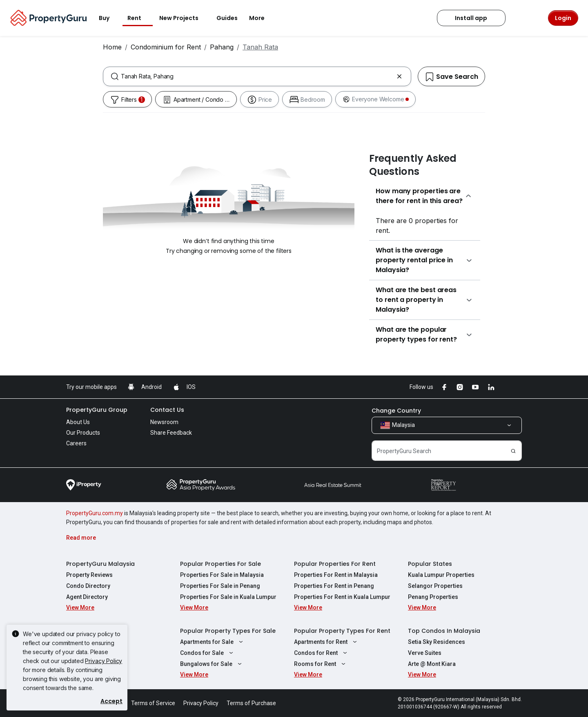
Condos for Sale (208, 653)
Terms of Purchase (251, 703)
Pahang (222, 47)
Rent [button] (139, 18)
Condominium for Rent (166, 47)
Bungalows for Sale (212, 664)
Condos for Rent (322, 653)
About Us (78, 422)
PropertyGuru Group (97, 410)
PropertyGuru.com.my (95, 513)
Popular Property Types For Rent (342, 631)
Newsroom (164, 422)
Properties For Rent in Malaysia (336, 575)
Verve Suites (425, 653)
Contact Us (167, 410)
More (262, 18)
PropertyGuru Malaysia (100, 564)
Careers (76, 443)
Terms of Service (153, 703)
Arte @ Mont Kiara (432, 664)
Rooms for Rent (321, 664)
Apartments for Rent (326, 642)
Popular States (430, 564)
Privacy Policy (104, 661)
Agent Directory (87, 597)
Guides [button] (227, 18)
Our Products (83, 433)
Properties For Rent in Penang (334, 586)
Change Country (396, 411)
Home (112, 47)
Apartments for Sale (213, 642)
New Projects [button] (184, 18)
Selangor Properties (435, 586)
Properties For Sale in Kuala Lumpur (228, 597)
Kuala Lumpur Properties (441, 575)
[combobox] (257, 76)
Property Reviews (89, 575)
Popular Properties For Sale (220, 564)
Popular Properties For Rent (335, 564)
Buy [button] (109, 18)
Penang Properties (433, 597)
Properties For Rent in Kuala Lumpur (342, 597)
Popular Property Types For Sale (228, 631)
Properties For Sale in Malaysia (222, 575)
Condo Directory (88, 586)
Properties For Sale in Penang (220, 586)
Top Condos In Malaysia (444, 631)
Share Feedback (171, 433)
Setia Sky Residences (437, 642)
